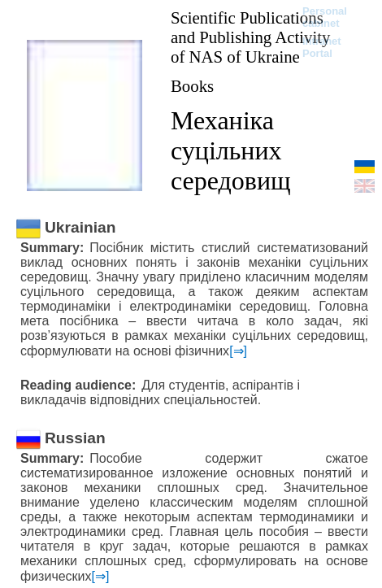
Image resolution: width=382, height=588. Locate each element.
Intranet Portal (322, 47)
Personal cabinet (325, 17)
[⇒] (238, 351)
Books (192, 86)
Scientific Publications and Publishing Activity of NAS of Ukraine (250, 37)
